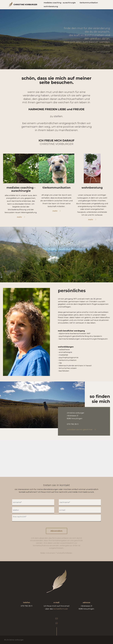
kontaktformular (61, 609)
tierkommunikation (89, 3)
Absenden (57, 531)
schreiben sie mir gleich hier (80, 429)
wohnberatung (51, 6)
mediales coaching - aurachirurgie (60, 3)
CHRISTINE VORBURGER (25, 5)
